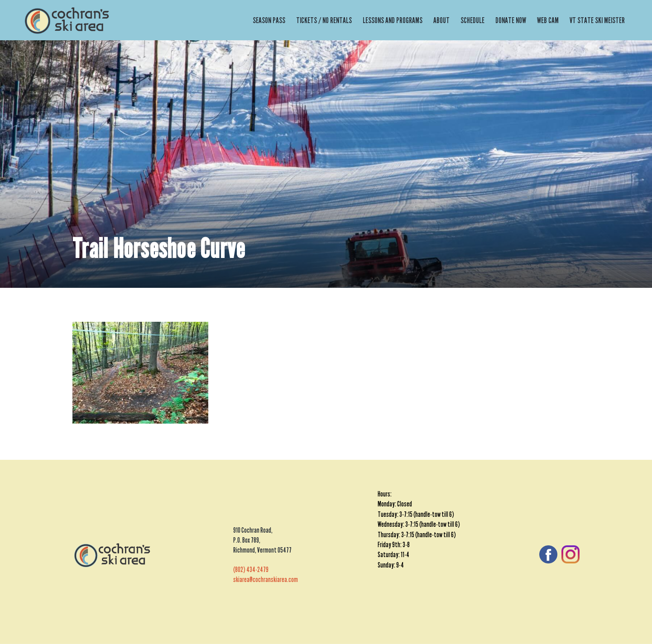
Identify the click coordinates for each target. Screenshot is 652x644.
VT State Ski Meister (597, 20)
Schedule (472, 20)
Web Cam (548, 20)
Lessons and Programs (393, 20)
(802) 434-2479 (251, 570)
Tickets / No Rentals (324, 20)
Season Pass (269, 20)
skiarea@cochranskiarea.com (266, 580)
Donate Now (511, 20)
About (441, 20)
